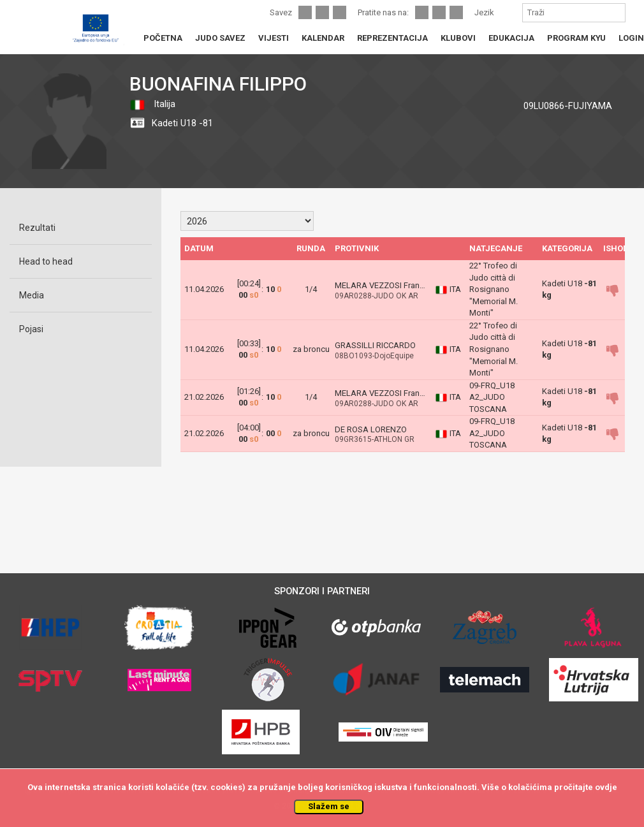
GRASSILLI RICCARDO (375, 345)
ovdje (606, 787)
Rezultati (37, 228)
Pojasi (31, 329)
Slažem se (329, 806)
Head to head (46, 261)
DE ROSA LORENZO (371, 429)
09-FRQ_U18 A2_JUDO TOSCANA (492, 397)
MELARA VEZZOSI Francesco (389, 285)
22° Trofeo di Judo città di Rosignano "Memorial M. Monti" (494, 289)
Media (32, 295)
